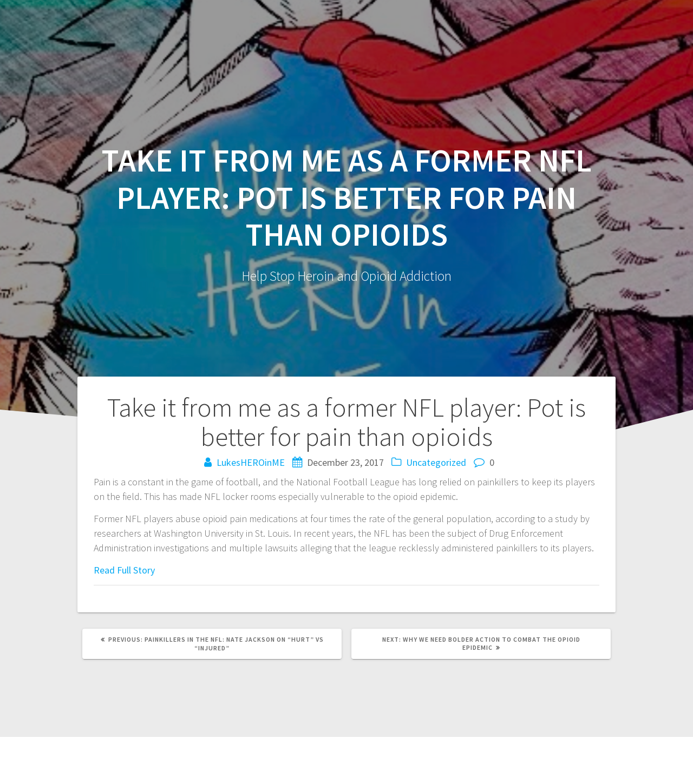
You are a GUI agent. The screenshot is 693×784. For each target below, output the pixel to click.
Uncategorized (436, 462)
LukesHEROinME (251, 462)
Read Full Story (124, 570)
